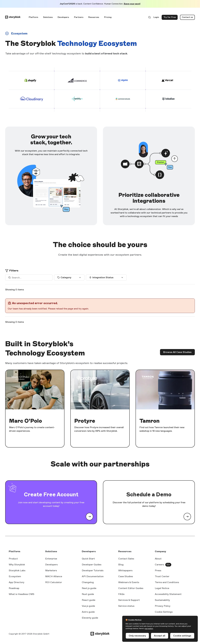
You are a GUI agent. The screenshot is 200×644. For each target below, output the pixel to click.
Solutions (48, 17)
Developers (63, 17)
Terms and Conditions (167, 582)
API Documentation (93, 577)
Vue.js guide (88, 606)
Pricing (108, 17)
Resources (94, 17)
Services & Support (129, 600)
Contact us (187, 17)
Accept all (160, 636)
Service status (126, 606)
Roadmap (14, 588)
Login (156, 18)
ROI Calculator (54, 582)
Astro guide (88, 612)
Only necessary (137, 636)
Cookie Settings (164, 612)
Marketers (51, 570)
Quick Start (88, 559)
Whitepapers (125, 570)
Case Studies (126, 576)
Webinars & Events (129, 582)
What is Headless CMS (21, 594)
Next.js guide (89, 588)
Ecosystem (15, 576)
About (158, 559)
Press (158, 570)
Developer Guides (92, 565)
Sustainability (162, 600)
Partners (79, 17)
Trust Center (162, 576)
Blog (121, 565)
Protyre (85, 421)
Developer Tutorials (93, 570)
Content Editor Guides (131, 588)
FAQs (121, 594)
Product (13, 559)
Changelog (88, 582)
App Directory (17, 582)
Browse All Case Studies (177, 352)
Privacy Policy (163, 606)
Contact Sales (126, 559)
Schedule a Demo (149, 495)
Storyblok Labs (17, 570)
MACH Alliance (54, 576)
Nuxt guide (88, 594)
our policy (149, 628)
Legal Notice (162, 588)
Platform (33, 17)
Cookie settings (182, 636)
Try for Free (171, 18)
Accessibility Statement (168, 594)
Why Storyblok (17, 565)
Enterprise (51, 559)
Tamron (149, 421)
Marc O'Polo (25, 421)
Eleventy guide (90, 618)
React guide (89, 600)
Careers (159, 565)
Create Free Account (51, 495)
